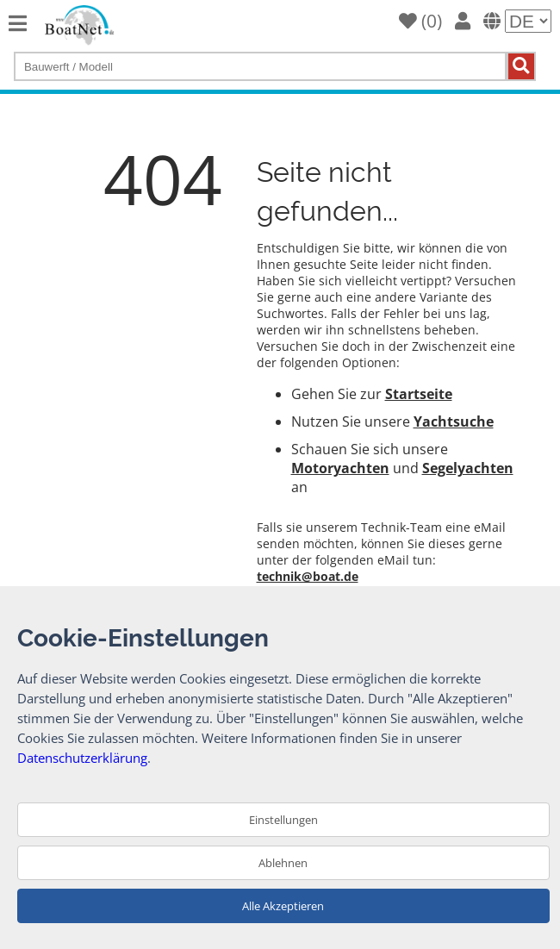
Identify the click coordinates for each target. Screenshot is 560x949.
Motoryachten (340, 468)
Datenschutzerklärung (82, 758)
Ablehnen (283, 863)
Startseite (419, 394)
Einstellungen (283, 820)
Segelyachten (468, 468)
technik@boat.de (308, 576)
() (420, 21)
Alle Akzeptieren (283, 906)
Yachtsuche (454, 421)
